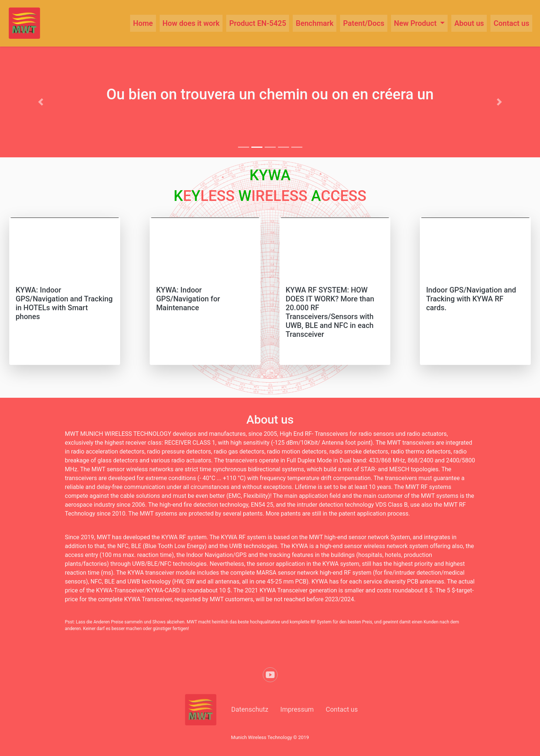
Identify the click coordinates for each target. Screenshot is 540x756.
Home (143, 23)
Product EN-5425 (258, 23)
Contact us (511, 23)
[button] (40, 102)
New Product (416, 23)
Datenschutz (250, 709)
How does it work (191, 23)
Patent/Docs (364, 23)
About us (469, 23)
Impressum (297, 709)
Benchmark (315, 23)
